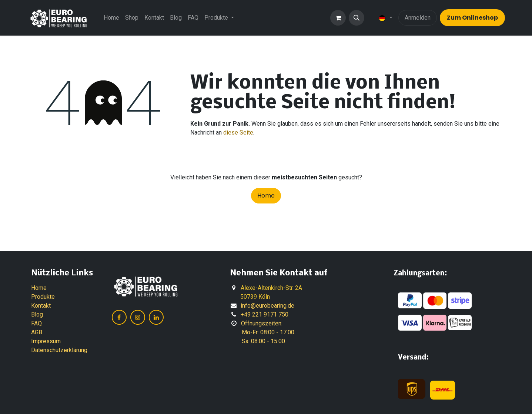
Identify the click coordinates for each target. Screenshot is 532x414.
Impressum (46, 341)
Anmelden (418, 18)
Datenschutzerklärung (59, 350)
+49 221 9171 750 (265, 314)
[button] (357, 18)
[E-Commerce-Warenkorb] (338, 18)
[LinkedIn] (156, 317)
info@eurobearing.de (267, 306)
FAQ (36, 323)
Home (266, 196)
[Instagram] (138, 317)
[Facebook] (119, 317)
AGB (37, 332)
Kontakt (41, 306)
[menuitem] (111, 18)
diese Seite (238, 133)
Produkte (43, 297)
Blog (37, 314)
